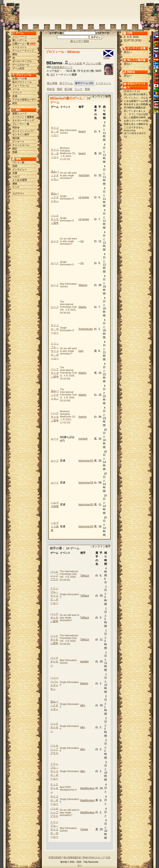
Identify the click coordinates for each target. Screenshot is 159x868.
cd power (84, 197)
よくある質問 (20, 180)
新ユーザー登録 (80, 41)
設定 (15, 103)
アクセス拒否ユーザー (24, 100)
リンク (16, 187)
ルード (55, 241)
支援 (15, 173)
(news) (107, 58)
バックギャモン (54, 661)
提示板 (68, 89)
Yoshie (84, 829)
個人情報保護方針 (72, 857)
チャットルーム (21, 145)
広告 (108, 857)
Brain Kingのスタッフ (94, 857)
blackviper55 (86, 461)
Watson (83, 285)
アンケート (18, 142)
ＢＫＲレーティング (23, 120)
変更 (138, 40)
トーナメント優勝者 (23, 117)
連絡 (15, 183)
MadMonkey (87, 788)
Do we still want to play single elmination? (68, 175)
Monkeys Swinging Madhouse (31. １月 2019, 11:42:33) (68, 154)
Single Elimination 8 (67, 197)
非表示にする (132, 91)
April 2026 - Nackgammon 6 (68, 788)
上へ (80, 865)
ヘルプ (16, 176)
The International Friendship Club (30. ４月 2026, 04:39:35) (69, 307)
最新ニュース (20, 113)
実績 (15, 152)
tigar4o (83, 417)
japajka (84, 661)
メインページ (20, 37)
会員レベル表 (20, 79)
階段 (15, 54)
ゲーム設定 (18, 68)
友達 (15, 96)
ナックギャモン (54, 788)
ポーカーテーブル (22, 61)
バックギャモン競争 (55, 219)
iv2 (82, 241)
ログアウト (18, 194)
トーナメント (20, 47)
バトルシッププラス (54, 575)
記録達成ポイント (62, 67)
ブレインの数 (93, 63)
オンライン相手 (21, 135)
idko (83, 705)
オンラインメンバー (23, 131)
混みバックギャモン (55, 175)
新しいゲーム (20, 40)
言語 (15, 166)
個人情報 (52, 83)
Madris (82, 307)
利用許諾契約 (55, 857)
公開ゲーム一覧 (21, 44)
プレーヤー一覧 (21, 124)
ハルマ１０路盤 (55, 527)
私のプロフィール (22, 82)
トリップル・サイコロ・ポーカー (55, 351)
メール (16, 89)
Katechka (130, 130)
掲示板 (16, 138)
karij (81, 351)
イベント (17, 93)
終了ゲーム (66, 83)
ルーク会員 (75, 63)
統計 (15, 149)
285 (33, 44)
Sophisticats (86, 329)
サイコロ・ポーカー (55, 131)
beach (82, 131)
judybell (83, 439)
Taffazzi (85, 576)
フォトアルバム (21, 86)
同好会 (16, 128)
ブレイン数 (18, 162)
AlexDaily (84, 175)
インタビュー (20, 169)
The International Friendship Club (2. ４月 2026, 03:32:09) (69, 373)
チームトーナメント (23, 51)
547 (53, 75)
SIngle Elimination (69, 771)
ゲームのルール (21, 65)
